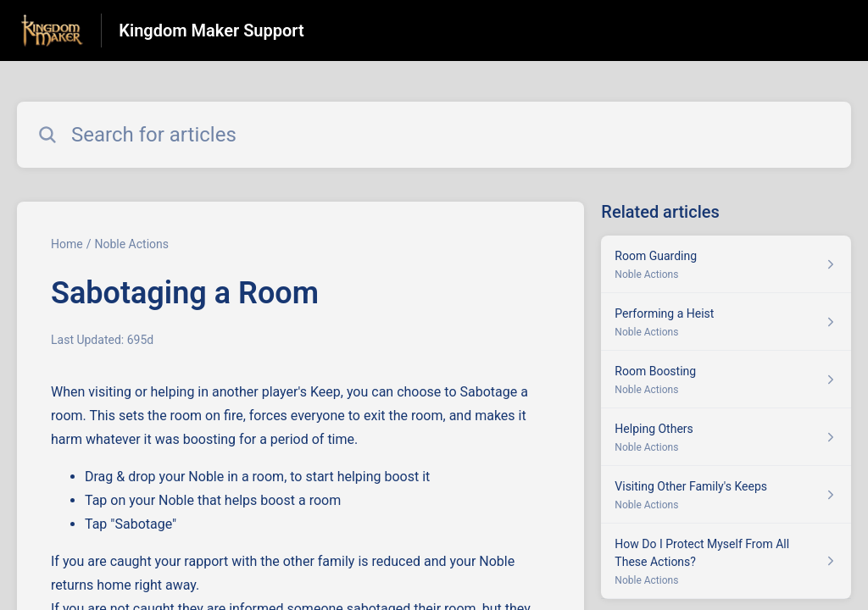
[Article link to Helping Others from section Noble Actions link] (726, 437)
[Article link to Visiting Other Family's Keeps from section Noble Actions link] (726, 495)
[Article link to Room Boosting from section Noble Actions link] (726, 380)
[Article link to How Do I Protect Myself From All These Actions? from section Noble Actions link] (726, 561)
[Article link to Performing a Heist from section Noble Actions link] (726, 322)
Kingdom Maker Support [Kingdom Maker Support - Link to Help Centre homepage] (211, 30)
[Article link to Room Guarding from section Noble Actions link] (726, 264)
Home (67, 244)
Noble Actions (131, 244)
